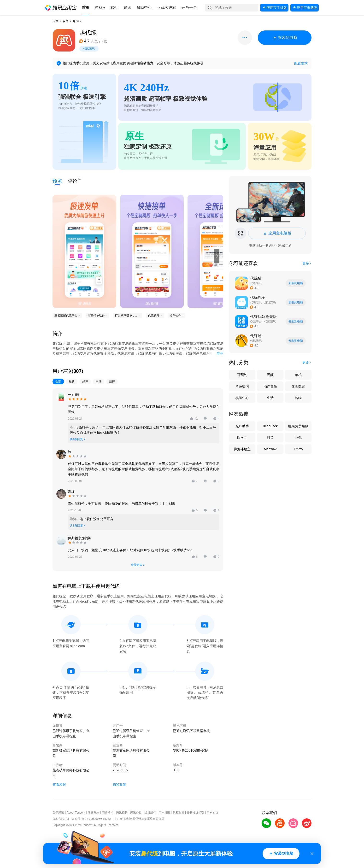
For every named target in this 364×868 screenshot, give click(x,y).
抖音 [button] (270, 438)
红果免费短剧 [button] (298, 426)
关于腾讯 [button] (58, 813)
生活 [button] (270, 398)
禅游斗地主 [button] (242, 449)
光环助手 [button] (242, 426)
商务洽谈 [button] (108, 813)
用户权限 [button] (164, 813)
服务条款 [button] (94, 813)
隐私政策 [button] (119, 785)
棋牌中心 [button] (242, 398)
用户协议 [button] (212, 813)
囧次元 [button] (242, 438)
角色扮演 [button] (242, 386)
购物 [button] (298, 398)
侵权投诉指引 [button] (195, 813)
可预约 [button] (242, 375)
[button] (61, 8)
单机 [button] (298, 375)
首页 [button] (55, 21)
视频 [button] (270, 375)
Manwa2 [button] (270, 449)
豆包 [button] (298, 438)
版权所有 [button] (150, 813)
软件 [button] (65, 21)
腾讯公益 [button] (136, 813)
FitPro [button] (298, 449)
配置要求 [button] (301, 63)
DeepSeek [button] (270, 426)
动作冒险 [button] (270, 386)
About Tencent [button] (76, 813)
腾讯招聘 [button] (122, 813)
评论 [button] (73, 181)
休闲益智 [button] (298, 386)
